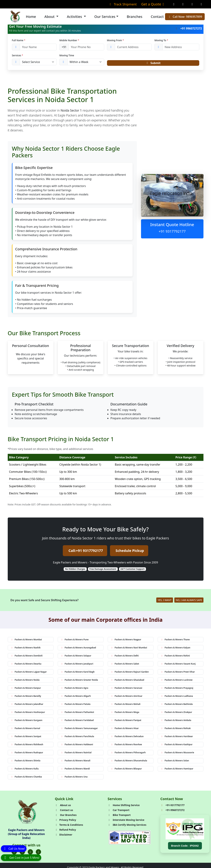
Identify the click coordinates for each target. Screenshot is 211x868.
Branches (135, 17)
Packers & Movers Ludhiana (177, 697)
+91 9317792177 (172, 232)
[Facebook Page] (174, 4)
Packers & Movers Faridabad (77, 721)
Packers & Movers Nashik (26, 649)
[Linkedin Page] (201, 4)
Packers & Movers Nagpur (126, 641)
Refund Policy (65, 831)
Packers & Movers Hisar (125, 729)
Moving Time (67, 55)
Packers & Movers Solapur (76, 657)
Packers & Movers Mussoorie (177, 754)
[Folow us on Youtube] (38, 853)
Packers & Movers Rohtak (176, 729)
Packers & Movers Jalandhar (27, 705)
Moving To (161, 40)
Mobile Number (69, 40)
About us (63, 806)
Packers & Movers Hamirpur (177, 770)
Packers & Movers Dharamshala (129, 762)
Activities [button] (75, 17)
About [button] (50, 17)
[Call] (14, 848)
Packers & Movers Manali (76, 762)
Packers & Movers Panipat (126, 721)
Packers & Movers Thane (175, 641)
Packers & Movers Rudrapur (27, 754)
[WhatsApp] (21, 858)
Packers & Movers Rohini (175, 657)
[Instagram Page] (183, 4)
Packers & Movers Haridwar (177, 737)
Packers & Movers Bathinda (177, 705)
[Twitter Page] (192, 4)
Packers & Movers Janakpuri (77, 665)
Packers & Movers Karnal (25, 729)
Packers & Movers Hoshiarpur (28, 713)
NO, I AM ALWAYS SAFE (189, 601)
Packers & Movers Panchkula (77, 737)
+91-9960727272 (172, 811)
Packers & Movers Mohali (126, 705)
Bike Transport (119, 816)
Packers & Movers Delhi (125, 657)
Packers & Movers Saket (125, 665)
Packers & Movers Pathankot (77, 713)
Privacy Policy (66, 821)
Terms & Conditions (69, 826)
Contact (157, 17)
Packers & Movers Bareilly (26, 697)
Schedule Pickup (130, 552)
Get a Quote (153, 4)
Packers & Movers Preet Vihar (178, 673)
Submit (153, 63)
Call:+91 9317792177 (86, 552)
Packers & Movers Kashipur (177, 745)
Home (31, 17)
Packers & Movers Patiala (76, 705)
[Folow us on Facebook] (14, 853)
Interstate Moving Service (126, 821)
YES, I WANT (165, 601)
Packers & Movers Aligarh (76, 697)
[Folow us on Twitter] (22, 853)
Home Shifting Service (124, 806)
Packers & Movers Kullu (25, 770)
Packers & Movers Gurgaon (27, 721)
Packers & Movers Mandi (75, 770)
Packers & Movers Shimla (26, 762)
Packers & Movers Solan (175, 762)
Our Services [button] (105, 17)
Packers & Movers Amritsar (127, 697)
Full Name (19, 40)
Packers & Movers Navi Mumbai (129, 649)
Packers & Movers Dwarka (26, 665)
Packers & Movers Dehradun (127, 737)
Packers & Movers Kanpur (26, 689)
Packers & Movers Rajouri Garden (130, 673)
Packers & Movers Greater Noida (79, 681)
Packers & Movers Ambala (176, 721)
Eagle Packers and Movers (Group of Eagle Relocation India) (26, 835)
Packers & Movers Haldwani (77, 745)
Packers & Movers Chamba (26, 778)
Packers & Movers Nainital (76, 754)
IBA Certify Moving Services (127, 826)
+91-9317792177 (172, 806)
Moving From (115, 40)
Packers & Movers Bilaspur (126, 770)
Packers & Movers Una (74, 778)
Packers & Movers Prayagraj (177, 689)
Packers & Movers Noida (25, 681)
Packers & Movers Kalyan (175, 649)
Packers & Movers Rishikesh (27, 745)
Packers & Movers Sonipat (26, 737)
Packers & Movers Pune (75, 641)
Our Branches (66, 816)
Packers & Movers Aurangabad (78, 649)
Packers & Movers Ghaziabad (128, 681)
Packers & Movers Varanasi (126, 689)
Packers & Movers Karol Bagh (78, 673)
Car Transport (119, 811)
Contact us (64, 811)
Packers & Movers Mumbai (26, 641)
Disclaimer (64, 836)
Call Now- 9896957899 (185, 17)
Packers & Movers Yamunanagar (79, 729)
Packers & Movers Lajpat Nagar (29, 673)
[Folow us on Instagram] (30, 853)
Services (18, 55)
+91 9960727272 (188, 28)
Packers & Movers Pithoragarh (128, 754)
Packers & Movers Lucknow (177, 681)
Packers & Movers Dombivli (27, 657)
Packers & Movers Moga (125, 713)
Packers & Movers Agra (75, 689)
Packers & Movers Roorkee (126, 745)
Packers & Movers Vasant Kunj (178, 665)
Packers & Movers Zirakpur (176, 713)
